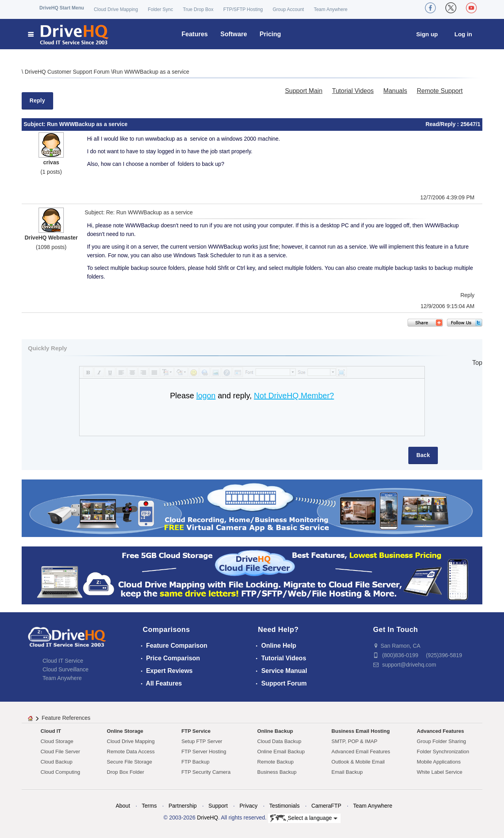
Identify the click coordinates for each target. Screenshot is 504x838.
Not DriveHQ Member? (294, 396)
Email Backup (347, 772)
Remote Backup (275, 762)
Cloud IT (51, 731)
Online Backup (275, 731)
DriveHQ (208, 818)
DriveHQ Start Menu (62, 8)
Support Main (304, 91)
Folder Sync (160, 9)
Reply (37, 100)
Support (218, 806)
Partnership (183, 806)
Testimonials (284, 806)
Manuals (395, 91)
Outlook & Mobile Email (358, 762)
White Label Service (440, 772)
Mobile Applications (439, 762)
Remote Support (440, 91)
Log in (463, 34)
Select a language (304, 818)
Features (195, 34)
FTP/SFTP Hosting (243, 9)
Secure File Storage (129, 762)
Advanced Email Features (361, 752)
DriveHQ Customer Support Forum (68, 72)
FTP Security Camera (206, 772)
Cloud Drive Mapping (116, 9)
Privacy (248, 806)
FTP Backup (195, 762)
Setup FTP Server (202, 741)
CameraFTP (326, 806)
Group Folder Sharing (442, 741)
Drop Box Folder (125, 772)
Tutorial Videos (353, 91)
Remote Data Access (131, 752)
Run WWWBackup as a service (151, 72)
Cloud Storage (57, 741)
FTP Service (196, 731)
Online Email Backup (281, 752)
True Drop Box (198, 9)
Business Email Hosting (361, 731)
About (123, 806)
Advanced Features (441, 731)
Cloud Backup (57, 762)
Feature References (66, 718)
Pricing (270, 34)
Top (477, 363)
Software (234, 34)
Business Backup (277, 772)
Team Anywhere (331, 9)
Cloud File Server (60, 752)
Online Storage (125, 731)
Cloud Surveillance (66, 669)
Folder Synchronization (443, 752)
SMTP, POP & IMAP (355, 741)
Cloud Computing (60, 772)
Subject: (35, 124)
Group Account (288, 9)
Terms (149, 806)
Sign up (427, 34)
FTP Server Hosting (204, 752)
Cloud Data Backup (279, 741)
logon (206, 396)
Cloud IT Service (63, 661)
